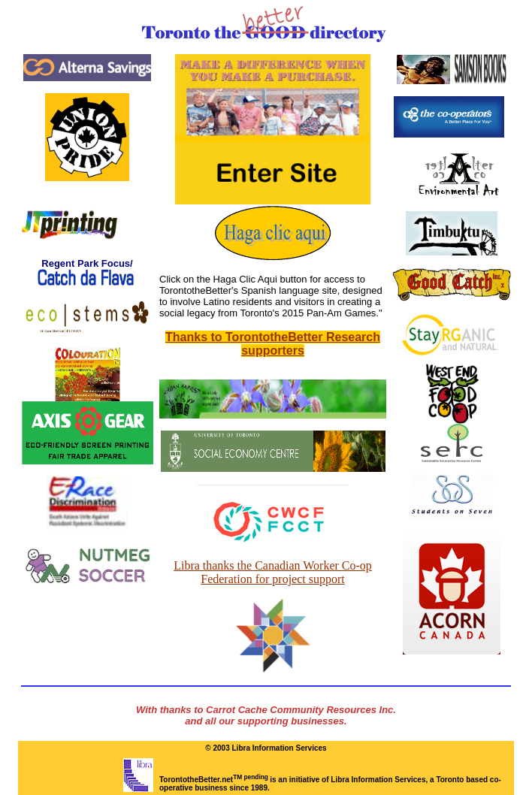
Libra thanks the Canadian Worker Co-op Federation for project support (273, 572)
